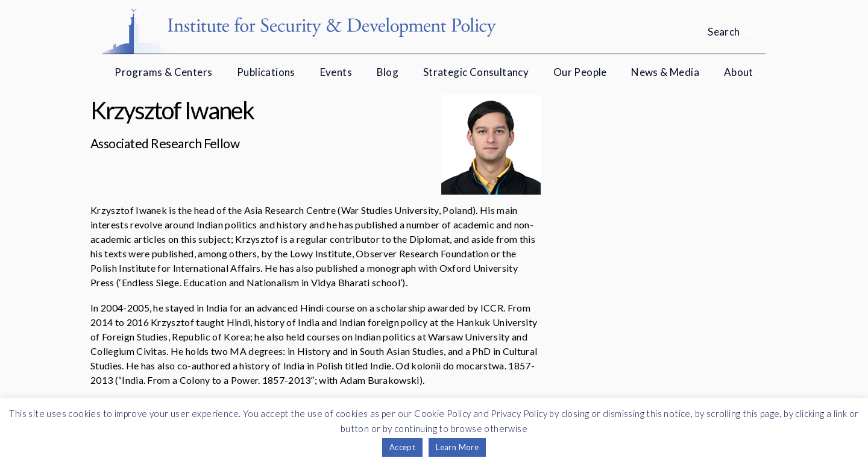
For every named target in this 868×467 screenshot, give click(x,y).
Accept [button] (402, 447)
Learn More (457, 447)
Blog (388, 72)
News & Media (665, 72)
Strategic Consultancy (476, 72)
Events (336, 72)
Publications (266, 72)
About (739, 72)
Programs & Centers (163, 72)
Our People (580, 72)
